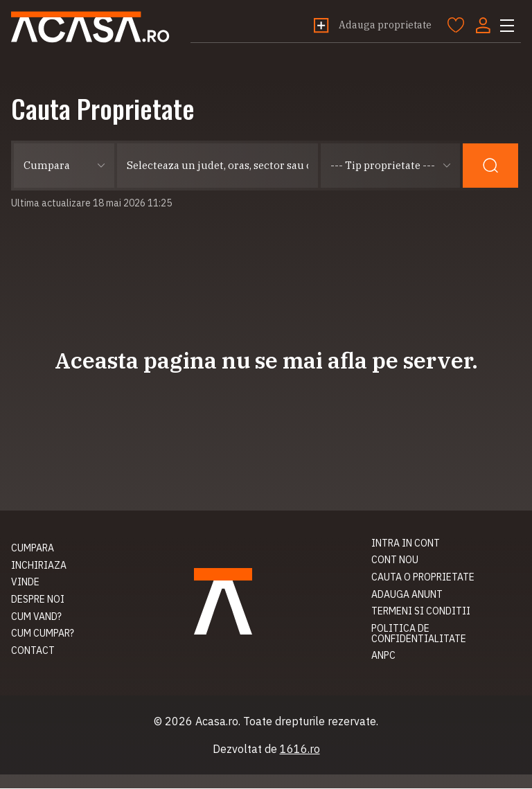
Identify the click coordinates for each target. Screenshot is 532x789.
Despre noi (38, 600)
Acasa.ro (92, 27)
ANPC (383, 657)
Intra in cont (406, 544)
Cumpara (33, 549)
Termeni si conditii (421, 612)
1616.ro (300, 750)
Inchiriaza (39, 566)
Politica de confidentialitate (419, 634)
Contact (33, 651)
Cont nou (395, 561)
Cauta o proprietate (423, 578)
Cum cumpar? (43, 635)
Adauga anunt (407, 595)
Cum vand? (36, 617)
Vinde (25, 583)
